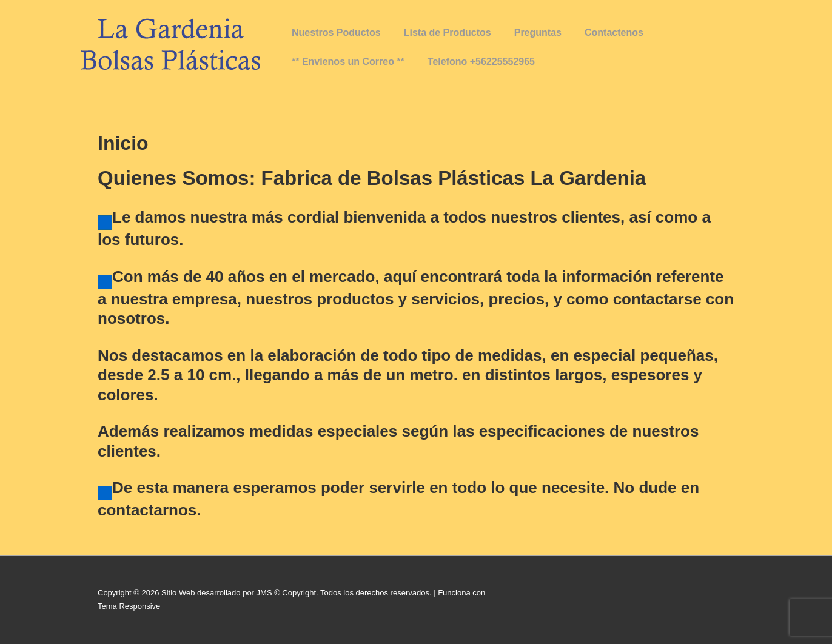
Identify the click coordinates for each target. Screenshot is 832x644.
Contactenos (614, 32)
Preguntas (538, 32)
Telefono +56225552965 (481, 62)
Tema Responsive (129, 606)
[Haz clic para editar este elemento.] (105, 223)
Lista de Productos (448, 32)
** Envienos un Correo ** (348, 62)
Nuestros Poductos (336, 32)
